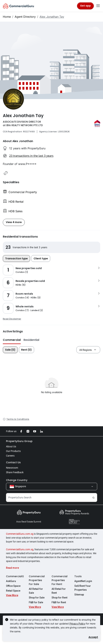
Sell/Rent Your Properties (83, 588)
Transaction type (16, 258)
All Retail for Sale (36, 591)
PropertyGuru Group (19, 441)
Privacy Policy (77, 624)
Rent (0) (27, 350)
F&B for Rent (59, 602)
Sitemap (79, 595)
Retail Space (13, 591)
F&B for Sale (36, 602)
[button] (6, 173)
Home (7, 17)
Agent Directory (25, 17)
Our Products (13, 451)
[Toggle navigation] (98, 6)
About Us (11, 446)
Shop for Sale (37, 598)
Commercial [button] (12, 340)
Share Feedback (15, 472)
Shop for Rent (59, 598)
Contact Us (13, 462)
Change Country (17, 480)
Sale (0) (10, 350)
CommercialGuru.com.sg (20, 534)
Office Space (13, 586)
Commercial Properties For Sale (37, 580)
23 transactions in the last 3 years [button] (31, 156)
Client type (41, 258)
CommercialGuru (15, 576)
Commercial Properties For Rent (60, 580)
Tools (78, 576)
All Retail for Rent (59, 591)
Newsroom (12, 468)
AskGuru (11, 581)
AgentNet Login (83, 581)
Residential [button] (31, 340)
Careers (10, 456)
